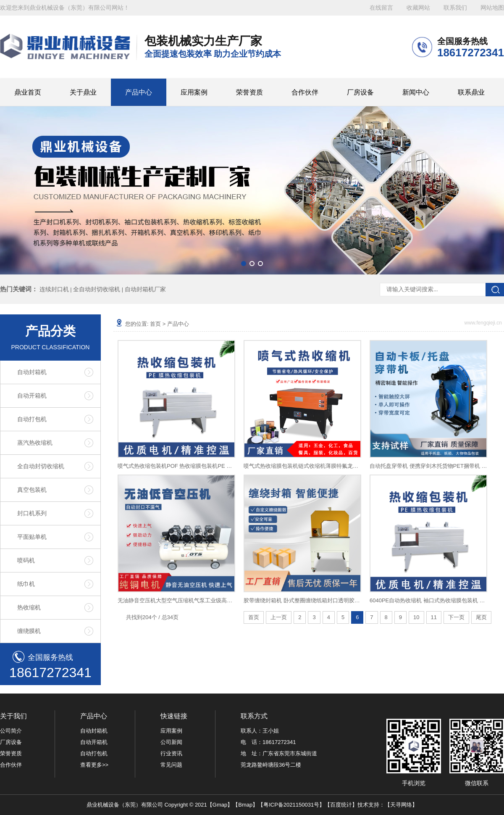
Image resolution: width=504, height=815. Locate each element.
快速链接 (174, 716)
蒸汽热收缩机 (35, 443)
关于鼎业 (83, 92)
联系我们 (455, 8)
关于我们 (13, 716)
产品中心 (139, 92)
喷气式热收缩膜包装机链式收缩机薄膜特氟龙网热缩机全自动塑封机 (302, 466)
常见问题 (171, 765)
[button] (244, 264)
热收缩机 (29, 607)
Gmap (220, 805)
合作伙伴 (305, 92)
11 (434, 617)
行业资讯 (171, 753)
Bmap (245, 805)
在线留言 (381, 8)
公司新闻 (171, 742)
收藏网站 (418, 8)
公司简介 (11, 731)
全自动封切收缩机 (97, 289)
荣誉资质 (249, 92)
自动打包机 (32, 419)
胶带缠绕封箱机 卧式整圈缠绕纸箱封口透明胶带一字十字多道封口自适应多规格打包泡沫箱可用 (302, 600)
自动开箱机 (32, 396)
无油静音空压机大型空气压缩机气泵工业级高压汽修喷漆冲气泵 (176, 600)
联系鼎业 (471, 92)
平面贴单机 (32, 537)
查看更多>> (94, 765)
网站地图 (492, 8)
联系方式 (254, 716)
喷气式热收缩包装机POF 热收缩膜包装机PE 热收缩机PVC (176, 466)
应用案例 (194, 92)
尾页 (481, 617)
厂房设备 (360, 92)
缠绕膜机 (29, 631)
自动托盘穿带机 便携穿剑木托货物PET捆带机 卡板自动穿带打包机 (428, 466)
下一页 (456, 617)
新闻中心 (416, 92)
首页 (155, 324)
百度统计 (341, 805)
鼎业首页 (28, 92)
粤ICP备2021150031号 (291, 805)
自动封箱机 (32, 372)
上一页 (279, 617)
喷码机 (26, 560)
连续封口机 (54, 289)
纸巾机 (26, 584)
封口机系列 (32, 513)
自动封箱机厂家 (145, 289)
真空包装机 (32, 490)
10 (416, 617)
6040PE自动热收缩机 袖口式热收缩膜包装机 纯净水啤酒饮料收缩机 (428, 600)
